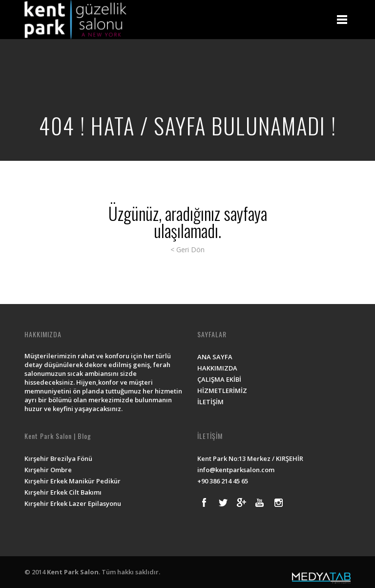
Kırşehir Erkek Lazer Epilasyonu (73, 503)
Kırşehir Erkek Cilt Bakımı (63, 492)
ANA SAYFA (215, 357)
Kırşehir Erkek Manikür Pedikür (73, 481)
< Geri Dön (187, 250)
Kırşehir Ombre (48, 470)
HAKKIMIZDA (217, 368)
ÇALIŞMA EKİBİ (219, 379)
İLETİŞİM (210, 402)
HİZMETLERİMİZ (222, 391)
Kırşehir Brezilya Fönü (58, 458)
